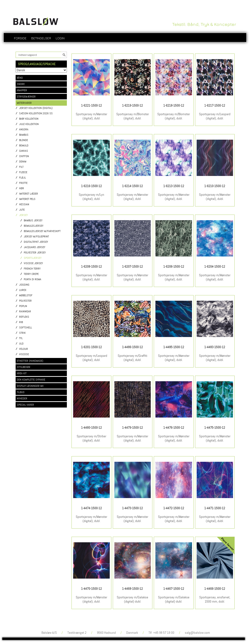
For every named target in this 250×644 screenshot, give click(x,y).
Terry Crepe (31, 274)
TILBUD (21, 392)
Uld (21, 344)
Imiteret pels (27, 199)
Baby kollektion (29, 119)
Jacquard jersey (34, 247)
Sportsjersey (33, 258)
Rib (21, 322)
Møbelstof (26, 295)
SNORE (21, 84)
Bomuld (24, 146)
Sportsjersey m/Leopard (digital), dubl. (215, 116)
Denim (23, 162)
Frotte (23, 183)
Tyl (21, 338)
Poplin (23, 306)
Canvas (24, 151)
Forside (20, 38)
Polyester (25, 301)
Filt (21, 167)
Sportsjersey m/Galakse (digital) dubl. (132, 599)
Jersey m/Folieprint (36, 237)
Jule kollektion (29, 124)
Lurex (23, 290)
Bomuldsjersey (34, 226)
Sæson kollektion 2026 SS (36, 113)
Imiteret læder (29, 194)
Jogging (24, 285)
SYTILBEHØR (24, 367)
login (60, 38)
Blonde (24, 140)
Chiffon (24, 156)
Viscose (24, 354)
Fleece (23, 172)
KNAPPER (22, 90)
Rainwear (25, 312)
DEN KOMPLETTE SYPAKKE (31, 380)
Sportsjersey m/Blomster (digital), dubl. (133, 116)
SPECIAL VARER (25, 405)
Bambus (24, 135)
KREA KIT (22, 373)
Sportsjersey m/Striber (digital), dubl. (91, 438)
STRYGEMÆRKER (26, 97)
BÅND (20, 78)
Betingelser (41, 38)
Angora (24, 130)
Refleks (24, 317)
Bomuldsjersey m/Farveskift (42, 231)
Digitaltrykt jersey (36, 242)
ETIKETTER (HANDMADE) (30, 361)
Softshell (26, 328)
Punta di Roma (33, 279)
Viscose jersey (33, 263)
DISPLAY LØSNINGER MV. (30, 386)
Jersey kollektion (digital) (36, 108)
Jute (22, 210)
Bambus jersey (33, 221)
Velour (24, 349)
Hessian (24, 204)
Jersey (23, 215)
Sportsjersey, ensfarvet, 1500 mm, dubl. (215, 599)
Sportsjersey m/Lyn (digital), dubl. (91, 197)
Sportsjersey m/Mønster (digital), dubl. (91, 116)
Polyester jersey (35, 253)
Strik (22, 333)
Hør (22, 188)
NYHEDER (22, 398)
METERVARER (24, 103)
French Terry (32, 269)
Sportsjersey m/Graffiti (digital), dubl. (132, 358)
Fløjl (22, 178)
